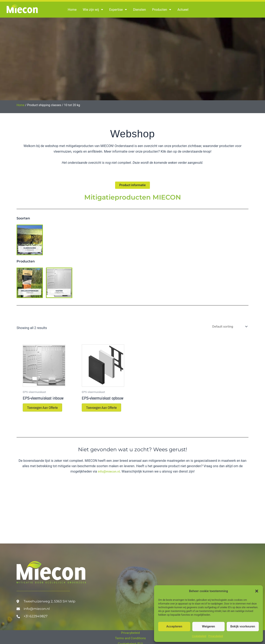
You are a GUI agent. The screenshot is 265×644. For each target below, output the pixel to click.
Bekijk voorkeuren (243, 626)
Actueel (184, 10)
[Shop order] (229, 327)
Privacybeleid (216, 636)
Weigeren (209, 626)
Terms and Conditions (130, 638)
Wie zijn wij (93, 10)
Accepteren (174, 626)
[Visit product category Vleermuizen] (30, 240)
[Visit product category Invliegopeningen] (30, 283)
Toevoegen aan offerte (39, 411)
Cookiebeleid (199, 636)
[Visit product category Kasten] (59, 283)
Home (72, 10)
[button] (257, 591)
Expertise (118, 10)
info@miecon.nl (109, 477)
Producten (162, 10)
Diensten (140, 10)
